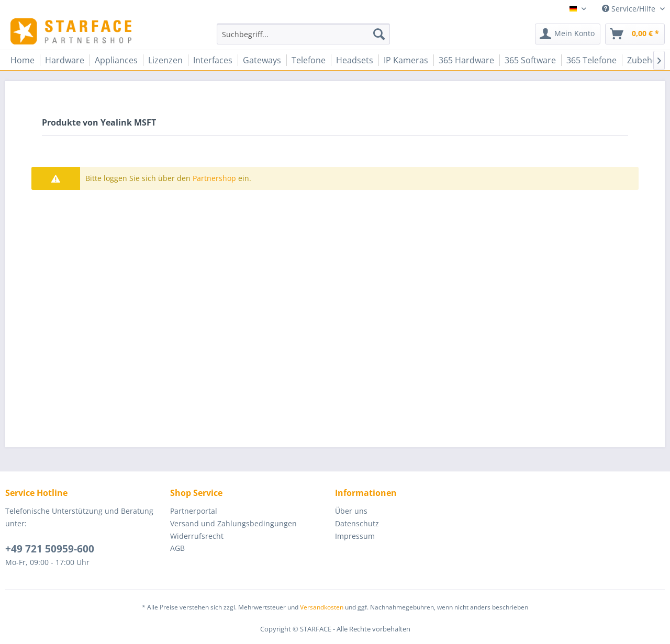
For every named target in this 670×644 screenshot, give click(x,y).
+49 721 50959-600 (50, 549)
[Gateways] (262, 60)
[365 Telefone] (591, 60)
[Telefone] (309, 60)
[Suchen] (379, 34)
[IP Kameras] (406, 60)
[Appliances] (116, 60)
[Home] (23, 60)
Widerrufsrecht (197, 536)
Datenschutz (357, 523)
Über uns (351, 511)
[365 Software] (530, 60)
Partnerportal (194, 511)
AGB (177, 548)
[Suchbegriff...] (303, 34)
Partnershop (214, 178)
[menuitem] (303, 34)
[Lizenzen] (165, 60)
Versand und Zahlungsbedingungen (233, 523)
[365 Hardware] (466, 60)
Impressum (355, 536)
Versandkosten (322, 607)
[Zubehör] (644, 60)
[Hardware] (65, 60)
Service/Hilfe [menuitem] (630, 9)
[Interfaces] (213, 60)
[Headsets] (355, 60)
